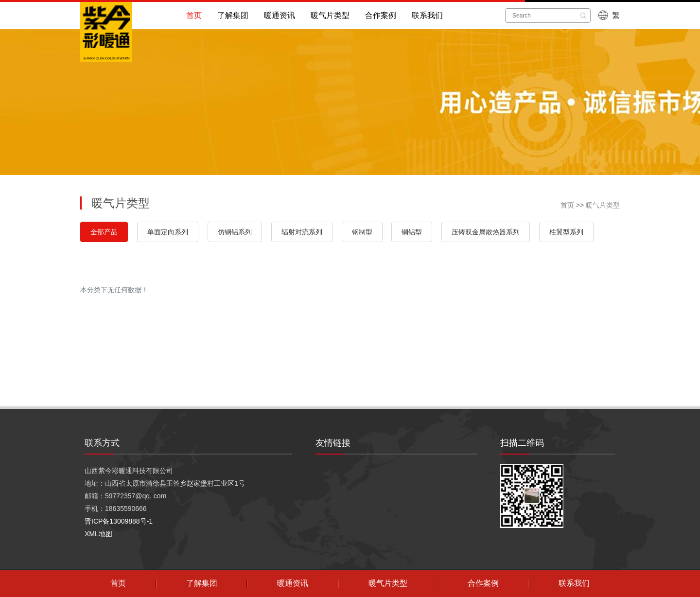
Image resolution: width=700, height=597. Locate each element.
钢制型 (362, 232)
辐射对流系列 (302, 232)
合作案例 (381, 15)
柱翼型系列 (566, 232)
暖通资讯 (280, 15)
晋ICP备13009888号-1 (119, 521)
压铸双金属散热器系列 (486, 232)
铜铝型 (412, 232)
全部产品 (104, 232)
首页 (194, 15)
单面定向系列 (168, 232)
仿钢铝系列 (235, 232)
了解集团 (233, 15)
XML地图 (98, 534)
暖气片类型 (330, 15)
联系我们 (427, 15)
